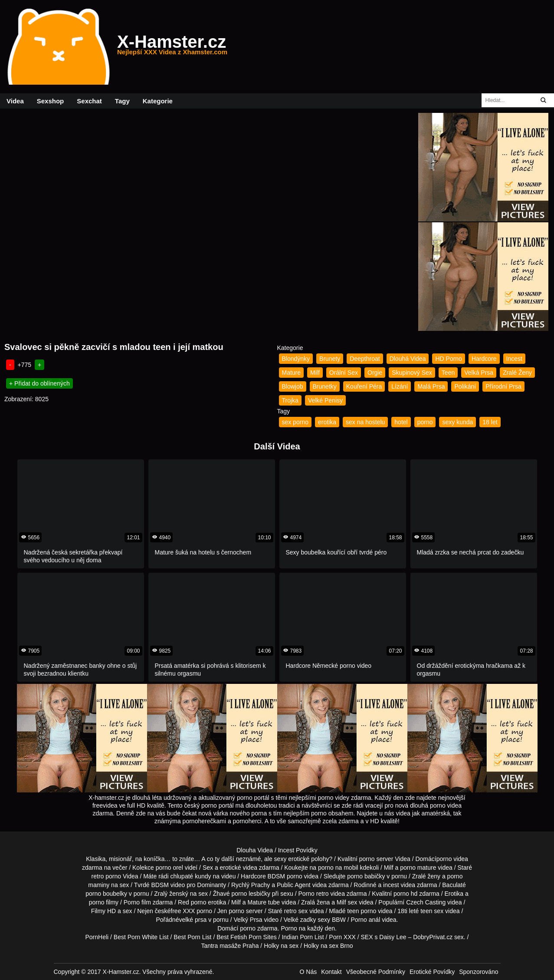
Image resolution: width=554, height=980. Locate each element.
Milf (315, 373)
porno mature (418, 868)
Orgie (375, 373)
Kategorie (158, 101)
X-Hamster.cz (172, 47)
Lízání (400, 386)
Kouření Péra (364, 386)
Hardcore (484, 359)
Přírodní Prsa (503, 386)
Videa (15, 101)
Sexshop (51, 101)
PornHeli (97, 937)
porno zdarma (259, 928)
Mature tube (264, 902)
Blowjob (293, 386)
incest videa (399, 885)
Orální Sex (344, 373)
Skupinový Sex (412, 373)
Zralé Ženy (517, 373)
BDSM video (168, 885)
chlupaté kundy (190, 876)
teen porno (362, 911)
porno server (376, 859)
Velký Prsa (248, 920)
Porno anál (366, 920)
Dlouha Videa (255, 850)
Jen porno (231, 911)
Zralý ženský (171, 894)
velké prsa (193, 920)
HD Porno (448, 359)
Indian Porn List (303, 937)
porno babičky (366, 876)
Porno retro (314, 894)
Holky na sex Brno (328, 946)
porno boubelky (106, 894)
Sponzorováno (479, 972)
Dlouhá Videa (408, 359)
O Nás (308, 972)
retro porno (106, 876)
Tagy (122, 101)
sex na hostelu (365, 422)
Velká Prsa (479, 373)
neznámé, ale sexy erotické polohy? (284, 859)
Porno (289, 928)
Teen (448, 373)
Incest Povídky (298, 850)
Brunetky (325, 386)
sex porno (295, 422)
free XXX (183, 911)
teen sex (432, 911)
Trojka (290, 400)
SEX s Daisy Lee (384, 937)
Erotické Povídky (432, 972)
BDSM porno (285, 876)
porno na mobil (338, 868)
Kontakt (331, 972)
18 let (490, 422)
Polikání (465, 386)
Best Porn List (192, 937)
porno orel (169, 868)
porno (425, 422)
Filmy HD (104, 911)
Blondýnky (296, 359)
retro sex (296, 911)
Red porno (192, 902)
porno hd (405, 894)
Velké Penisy (325, 400)
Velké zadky (300, 920)
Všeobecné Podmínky (376, 972)
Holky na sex (281, 946)
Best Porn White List (141, 937)
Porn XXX (342, 937)
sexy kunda (457, 422)
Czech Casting (426, 902)
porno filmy (104, 902)
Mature (292, 373)
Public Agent (294, 885)
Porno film (137, 902)
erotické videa (239, 868)
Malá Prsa (431, 386)
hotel (401, 422)
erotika (327, 422)
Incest (514, 359)
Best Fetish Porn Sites (247, 937)
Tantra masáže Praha (230, 946)
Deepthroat (365, 359)
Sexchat (89, 101)
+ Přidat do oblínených (39, 383)
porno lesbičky (251, 894)
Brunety (330, 359)
